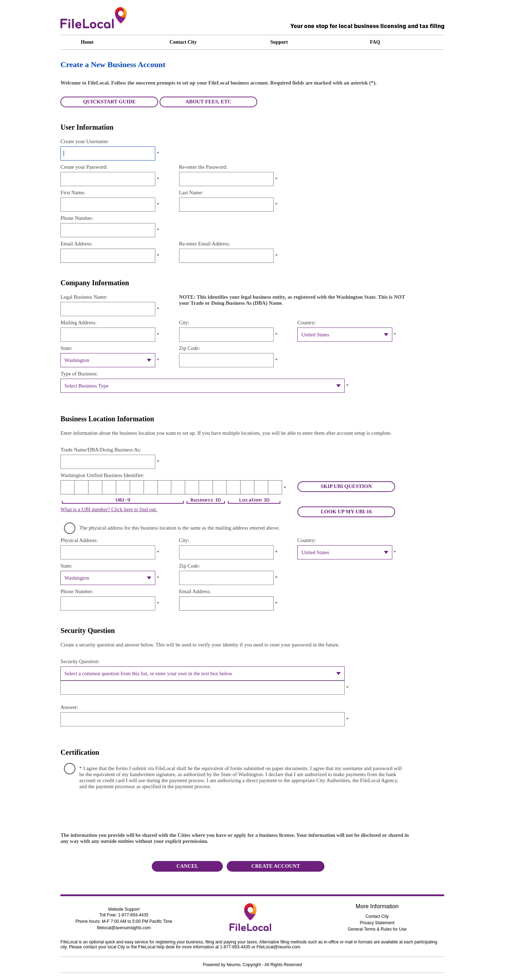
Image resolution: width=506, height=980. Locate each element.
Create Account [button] (276, 866)
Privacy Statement (377, 923)
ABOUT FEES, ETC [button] (209, 102)
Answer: (69, 707)
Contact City (377, 916)
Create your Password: (84, 167)
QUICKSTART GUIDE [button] (109, 102)
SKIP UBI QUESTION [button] (346, 486)
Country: (307, 323)
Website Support (124, 909)
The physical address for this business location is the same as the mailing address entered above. (179, 528)
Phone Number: (77, 218)
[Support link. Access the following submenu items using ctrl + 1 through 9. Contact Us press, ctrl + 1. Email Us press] (300, 42)
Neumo (234, 965)
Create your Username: (85, 141)
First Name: (73, 193)
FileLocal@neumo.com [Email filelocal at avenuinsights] (278, 947)
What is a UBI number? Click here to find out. (109, 509)
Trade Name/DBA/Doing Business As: (101, 450)
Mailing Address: (78, 323)
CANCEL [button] (187, 866)
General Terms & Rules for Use (377, 929)
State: (66, 348)
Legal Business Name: (84, 297)
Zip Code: (190, 348)
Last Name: (191, 193)
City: (184, 323)
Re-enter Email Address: (205, 244)
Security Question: (80, 661)
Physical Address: (79, 540)
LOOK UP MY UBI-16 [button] (346, 511)
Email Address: (76, 244)
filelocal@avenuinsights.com (124, 928)
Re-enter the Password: (203, 167)
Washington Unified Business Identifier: (102, 475)
